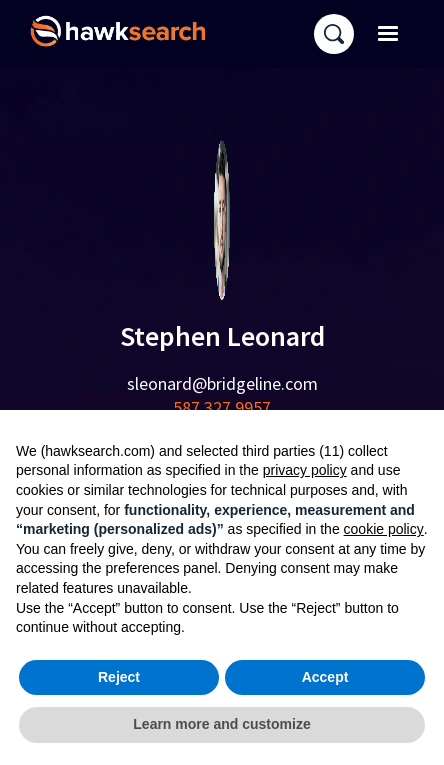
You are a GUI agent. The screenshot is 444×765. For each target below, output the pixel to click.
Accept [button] (325, 677)
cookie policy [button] (384, 529)
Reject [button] (119, 677)
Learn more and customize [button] (221, 724)
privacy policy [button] (305, 470)
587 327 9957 (222, 407)
